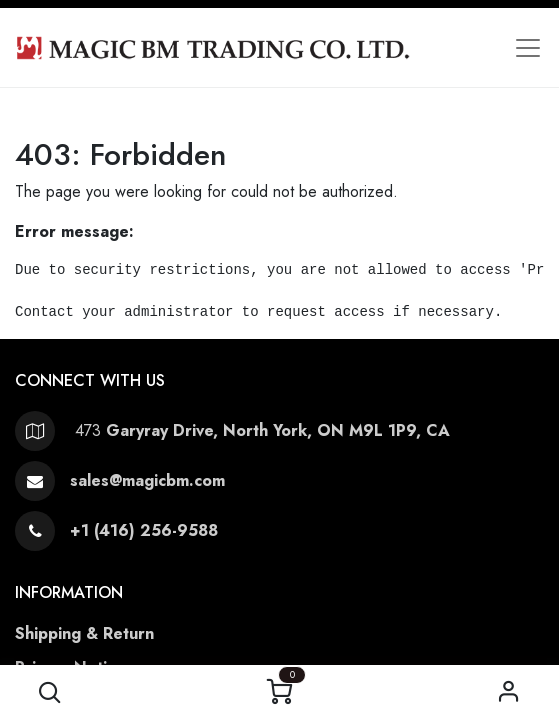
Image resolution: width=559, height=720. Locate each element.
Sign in (508, 692)
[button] (50, 692)
